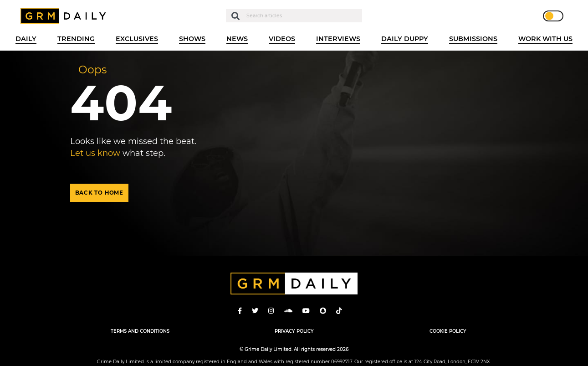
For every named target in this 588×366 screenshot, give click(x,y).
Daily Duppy (405, 39)
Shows (192, 39)
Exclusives (137, 39)
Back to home (99, 193)
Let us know (95, 153)
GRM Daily (66, 16)
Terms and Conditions (140, 331)
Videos (282, 39)
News (237, 39)
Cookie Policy (448, 331)
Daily (26, 39)
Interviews (338, 39)
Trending (76, 39)
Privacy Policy (294, 331)
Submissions (473, 39)
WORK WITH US (545, 39)
